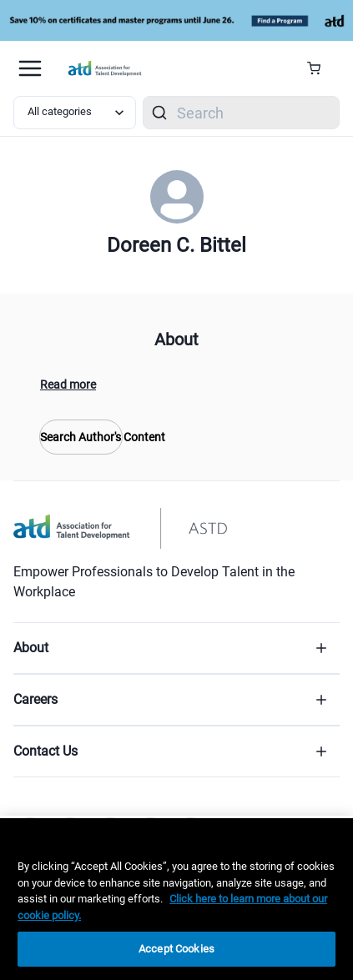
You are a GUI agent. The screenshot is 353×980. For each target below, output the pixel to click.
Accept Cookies (176, 949)
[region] (176, 899)
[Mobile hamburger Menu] (30, 68)
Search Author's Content (81, 437)
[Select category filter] (75, 113)
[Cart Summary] (320, 68)
